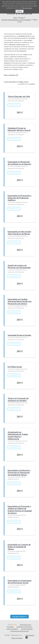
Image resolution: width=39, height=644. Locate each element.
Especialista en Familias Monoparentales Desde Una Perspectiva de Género (20, 301)
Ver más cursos (20, 617)
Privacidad (10, 627)
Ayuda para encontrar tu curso (20, 631)
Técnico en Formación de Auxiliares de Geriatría (18, 399)
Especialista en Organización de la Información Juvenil (20, 582)
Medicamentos (30, 635)
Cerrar (20, 11)
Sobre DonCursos (26, 625)
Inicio (15, 18)
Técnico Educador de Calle (19, 96)
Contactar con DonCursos (24, 627)
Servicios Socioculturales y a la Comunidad (16, 20)
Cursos (21, 18)
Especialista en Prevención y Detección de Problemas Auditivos (20, 198)
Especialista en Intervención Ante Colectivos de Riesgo (19, 233)
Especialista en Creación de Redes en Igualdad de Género (19, 547)
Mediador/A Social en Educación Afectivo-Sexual (19, 129)
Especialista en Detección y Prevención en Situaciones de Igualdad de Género (19, 473)
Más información (27, 8)
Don (10, 625)
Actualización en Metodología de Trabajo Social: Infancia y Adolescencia (18, 435)
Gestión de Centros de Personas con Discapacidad (19, 267)
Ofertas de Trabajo (17, 638)
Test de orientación (27, 629)
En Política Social (15, 367)
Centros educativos (12, 629)
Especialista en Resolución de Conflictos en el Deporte (19, 163)
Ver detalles (14, 105)
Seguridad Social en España (19, 335)
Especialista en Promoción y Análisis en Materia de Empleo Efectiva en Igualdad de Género (20, 510)
